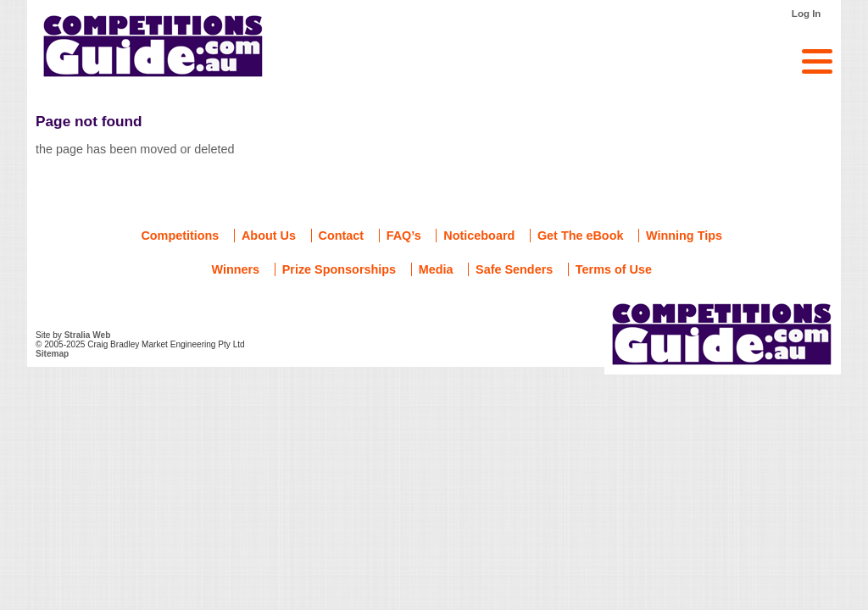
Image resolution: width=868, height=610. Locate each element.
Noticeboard (479, 236)
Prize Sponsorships (339, 269)
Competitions (180, 236)
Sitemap (52, 354)
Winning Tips (684, 236)
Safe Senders (514, 269)
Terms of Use (614, 269)
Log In (807, 14)
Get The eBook (581, 236)
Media (436, 269)
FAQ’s (404, 236)
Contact (342, 236)
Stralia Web (88, 335)
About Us (269, 236)
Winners (235, 269)
